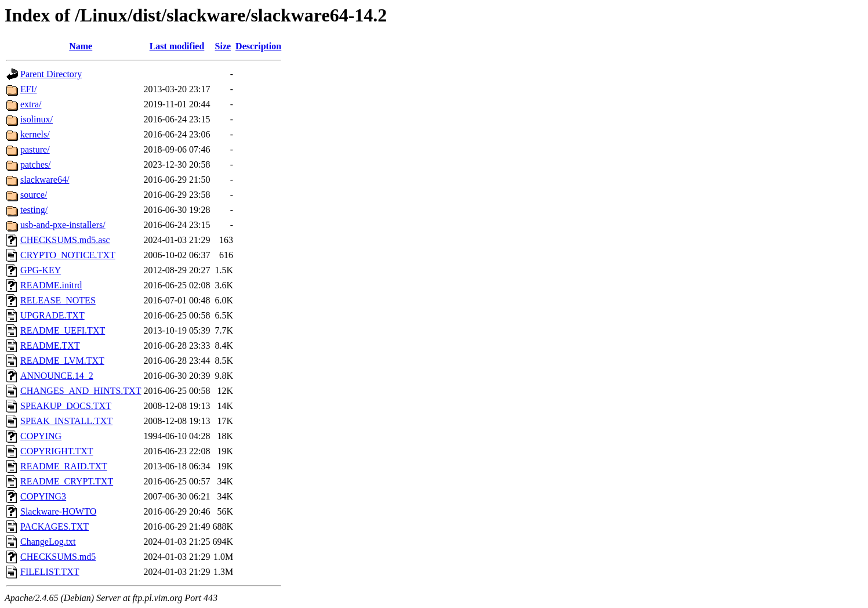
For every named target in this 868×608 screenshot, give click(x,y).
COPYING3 (43, 496)
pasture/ (35, 149)
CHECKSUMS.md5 (58, 557)
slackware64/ (45, 180)
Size (223, 46)
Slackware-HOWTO (58, 511)
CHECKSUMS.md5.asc (65, 240)
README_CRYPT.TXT (67, 481)
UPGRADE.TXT (52, 315)
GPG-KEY (41, 270)
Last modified (177, 46)
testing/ (34, 210)
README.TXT (50, 345)
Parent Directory (51, 74)
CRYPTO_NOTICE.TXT (68, 255)
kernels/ (35, 134)
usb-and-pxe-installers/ (63, 225)
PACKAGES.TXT (55, 526)
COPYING (41, 436)
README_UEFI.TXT (63, 330)
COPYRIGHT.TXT (57, 451)
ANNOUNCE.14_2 (57, 376)
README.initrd (51, 285)
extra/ (31, 104)
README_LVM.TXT (62, 361)
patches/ (35, 164)
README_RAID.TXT (64, 466)
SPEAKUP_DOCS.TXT (66, 406)
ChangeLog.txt (48, 542)
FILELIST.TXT (50, 572)
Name (81, 46)
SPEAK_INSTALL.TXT (66, 421)
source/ (34, 195)
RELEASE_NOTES (58, 300)
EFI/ (28, 89)
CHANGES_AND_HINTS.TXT (81, 391)
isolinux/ (37, 119)
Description (258, 46)
